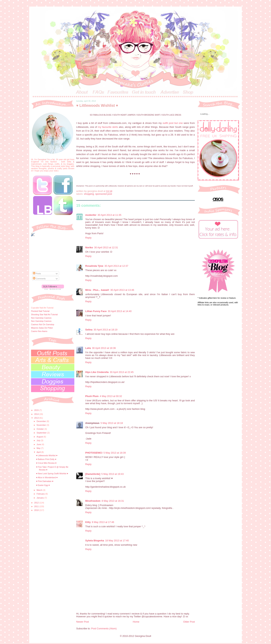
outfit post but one (173, 123)
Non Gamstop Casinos (41, 318)
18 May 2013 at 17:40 (117, 541)
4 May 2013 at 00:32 (111, 396)
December (42, 421)
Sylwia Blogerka (95, 541)
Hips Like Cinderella (97, 372)
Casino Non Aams (39, 331)
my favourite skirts (107, 127)
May (39, 448)
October (41, 429)
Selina (89, 330)
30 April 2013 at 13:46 (122, 290)
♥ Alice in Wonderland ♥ (47, 477)
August (40, 437)
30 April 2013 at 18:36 (104, 348)
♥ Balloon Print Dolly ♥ (46, 459)
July (39, 440)
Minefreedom (93, 501)
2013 (37, 418)
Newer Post (83, 622)
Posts (37, 274)
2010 (37, 510)
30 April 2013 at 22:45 (122, 372)
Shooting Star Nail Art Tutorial (44, 314)
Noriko (89, 247)
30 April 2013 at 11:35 (109, 215)
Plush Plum (92, 396)
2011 (37, 506)
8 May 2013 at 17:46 (103, 522)
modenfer (91, 215)
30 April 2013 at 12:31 (106, 247)
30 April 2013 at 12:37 (116, 266)
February (41, 494)
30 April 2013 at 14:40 (120, 311)
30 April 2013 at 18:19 (105, 330)
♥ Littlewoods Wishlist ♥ (47, 455)
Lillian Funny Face (96, 311)
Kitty (88, 522)
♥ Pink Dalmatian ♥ (45, 481)
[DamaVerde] (93, 474)
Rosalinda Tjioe (94, 266)
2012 (37, 503)
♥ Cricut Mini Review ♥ (46, 463)
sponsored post (104, 194)
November (42, 425)
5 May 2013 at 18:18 (112, 423)
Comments (39, 279)
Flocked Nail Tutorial (40, 311)
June (39, 444)
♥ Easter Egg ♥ (43, 485)
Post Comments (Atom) (104, 628)
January (41, 498)
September (42, 433)
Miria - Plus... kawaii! (97, 290)
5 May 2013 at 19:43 (112, 474)
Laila (88, 348)
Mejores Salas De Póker (42, 328)
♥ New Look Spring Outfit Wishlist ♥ (52, 474)
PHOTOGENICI (94, 453)
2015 (37, 410)
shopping (89, 194)
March (40, 490)
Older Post (189, 622)
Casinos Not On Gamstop (43, 324)
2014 (37, 414)
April (39, 452)
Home (136, 622)
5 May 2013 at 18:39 (115, 453)
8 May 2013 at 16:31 (113, 501)
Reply (88, 238)
